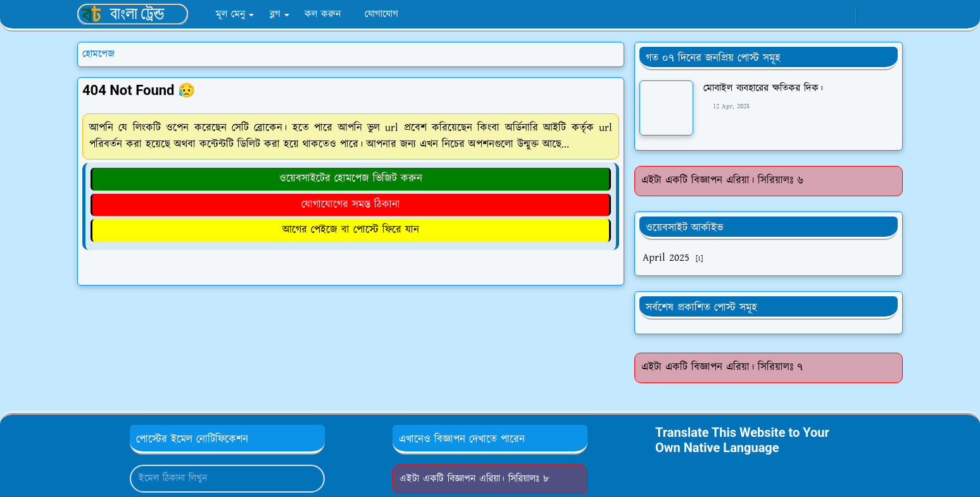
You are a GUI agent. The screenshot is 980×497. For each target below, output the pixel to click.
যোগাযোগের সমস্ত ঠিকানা (351, 204)
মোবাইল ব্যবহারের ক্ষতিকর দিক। (763, 88)
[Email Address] (214, 479)
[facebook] (821, 15)
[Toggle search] (891, 15)
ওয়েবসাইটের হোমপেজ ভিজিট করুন (351, 179)
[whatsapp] (842, 15)
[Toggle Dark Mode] (870, 14)
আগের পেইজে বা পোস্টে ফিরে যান (351, 230)
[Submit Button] (310, 479)
